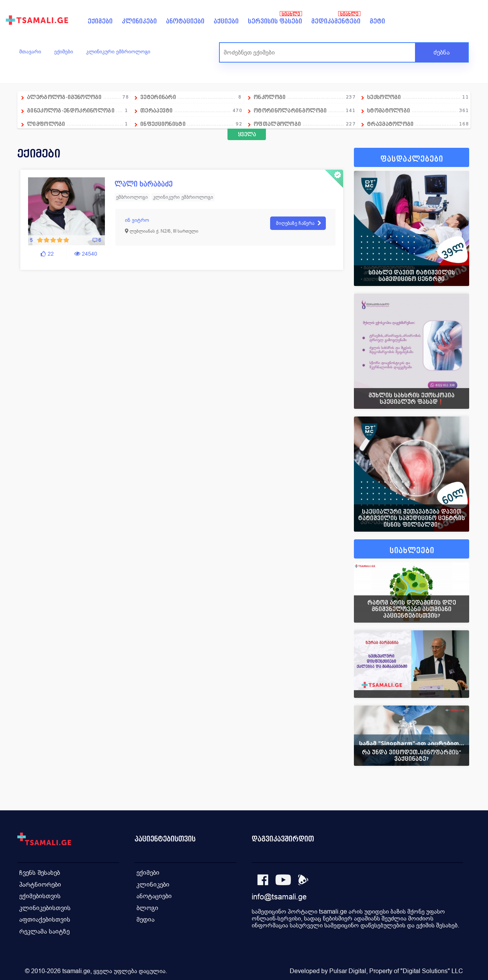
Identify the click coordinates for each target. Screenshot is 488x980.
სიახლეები (412, 551)
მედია (145, 918)
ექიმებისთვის (40, 895)
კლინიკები (139, 21)
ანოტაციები (185, 21)
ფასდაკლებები (412, 159)
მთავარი (30, 51)
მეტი (377, 21)
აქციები (226, 21)
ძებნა (442, 52)
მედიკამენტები (336, 21)
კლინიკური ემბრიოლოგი (118, 51)
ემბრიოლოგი (132, 197)
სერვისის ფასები (275, 21)
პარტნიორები (40, 884)
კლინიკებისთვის (45, 907)
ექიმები (100, 21)
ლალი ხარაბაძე (144, 184)
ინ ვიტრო (137, 220)
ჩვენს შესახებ (40, 872)
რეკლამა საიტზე (44, 930)
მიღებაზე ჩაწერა (295, 224)
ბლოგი (147, 907)
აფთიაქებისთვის (45, 918)
